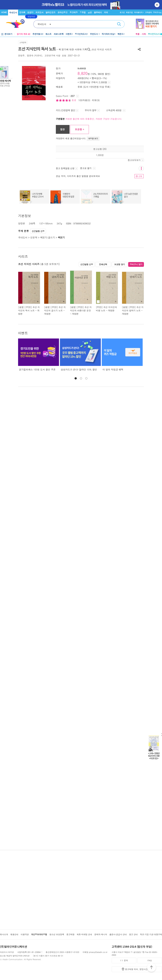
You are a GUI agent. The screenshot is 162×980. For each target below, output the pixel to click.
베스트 (48, 34)
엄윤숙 (30, 55)
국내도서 (13, 13)
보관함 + (80, 129)
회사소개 (4, 934)
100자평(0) (84, 100)
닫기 (157, 5)
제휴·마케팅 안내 (84, 934)
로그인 (122, 12)
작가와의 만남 (108, 34)
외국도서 (39, 12)
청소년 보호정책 (57, 934)
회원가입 (129, 12)
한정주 (21, 55)
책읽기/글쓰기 (47, 237)
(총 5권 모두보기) (50, 264)
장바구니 (157, 12)
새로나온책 (59, 34)
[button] (76, 378)
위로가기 (151, 968)
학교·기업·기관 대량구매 (151, 934)
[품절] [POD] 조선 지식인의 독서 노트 (29, 309)
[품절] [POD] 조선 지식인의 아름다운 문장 (81, 309)
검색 (119, 24)
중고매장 (74, 12)
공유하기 (139, 49)
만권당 (30, 12)
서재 (144, 34)
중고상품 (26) (100, 149)
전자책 (22, 12)
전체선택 (103, 264)
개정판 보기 (93, 138)
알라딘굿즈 (51, 12)
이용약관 (25, 934)
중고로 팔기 (88, 168)
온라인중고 (63, 12)
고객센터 (148, 12)
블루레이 (98, 12)
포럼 (64, 55)
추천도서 (94, 34)
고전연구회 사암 (52, 55)
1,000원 (100, 155)
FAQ (150, 960)
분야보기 (8, 34)
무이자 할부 (92, 110)
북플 (137, 34)
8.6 (74, 100)
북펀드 (120, 34)
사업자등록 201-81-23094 (29, 952)
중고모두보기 (136, 160)
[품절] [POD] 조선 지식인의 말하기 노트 (133, 309)
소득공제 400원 (116, 110)
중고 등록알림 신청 (67, 168)
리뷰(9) (96, 100)
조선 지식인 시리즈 (102, 49)
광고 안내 (133, 934)
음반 (90, 12)
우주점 (83, 12)
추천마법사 (37, 34)
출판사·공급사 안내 (118, 934)
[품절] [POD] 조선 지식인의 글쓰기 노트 (55, 309)
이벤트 (69, 34)
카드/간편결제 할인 (67, 110)
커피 (106, 12)
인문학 (34, 237)
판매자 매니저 (101, 934)
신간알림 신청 (38, 231)
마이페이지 (138, 12)
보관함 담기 (120, 264)
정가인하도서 (81, 34)
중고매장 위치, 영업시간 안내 (139, 969)
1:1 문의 (124, 960)
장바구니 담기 (136, 264)
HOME (4, 12)
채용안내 (14, 934)
